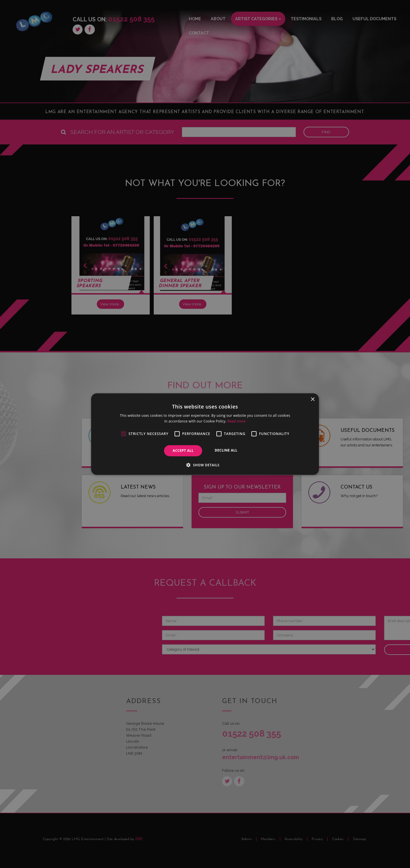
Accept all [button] (183, 451)
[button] (205, 465)
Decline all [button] (226, 450)
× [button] (312, 399)
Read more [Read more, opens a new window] (237, 421)
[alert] (205, 434)
